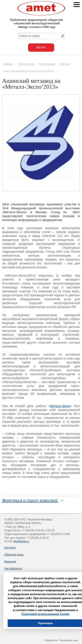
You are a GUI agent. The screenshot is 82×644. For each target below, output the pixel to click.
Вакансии (10, 562)
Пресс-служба (26, 64)
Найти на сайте (30, 36)
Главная (8, 64)
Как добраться (13, 569)
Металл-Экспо (60, 406)
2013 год (65, 64)
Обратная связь (14, 555)
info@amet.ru (21, 541)
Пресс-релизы (47, 64)
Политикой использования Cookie (45, 614)
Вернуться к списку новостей (30, 500)
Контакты (10, 548)
